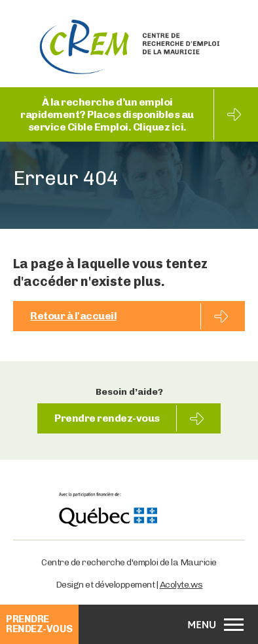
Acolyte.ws (181, 585)
